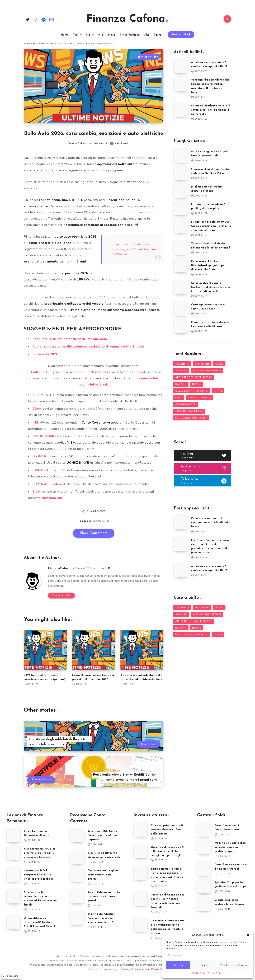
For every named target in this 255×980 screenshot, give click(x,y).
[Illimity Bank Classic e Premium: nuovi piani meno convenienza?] (77, 918)
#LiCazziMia (182, 364)
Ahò (147, 35)
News (112, 35)
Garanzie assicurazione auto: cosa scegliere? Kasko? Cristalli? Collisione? (134, 249)
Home (65, 35)
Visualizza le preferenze (234, 965)
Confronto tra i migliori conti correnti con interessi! (103, 875)
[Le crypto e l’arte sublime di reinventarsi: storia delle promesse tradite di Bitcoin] (140, 925)
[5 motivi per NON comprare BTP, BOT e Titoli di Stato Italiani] (13, 875)
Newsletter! (181, 34)
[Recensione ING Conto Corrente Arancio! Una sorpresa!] (77, 835)
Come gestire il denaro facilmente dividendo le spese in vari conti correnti (211, 287)
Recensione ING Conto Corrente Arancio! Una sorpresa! (102, 835)
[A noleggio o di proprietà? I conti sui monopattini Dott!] (181, 66)
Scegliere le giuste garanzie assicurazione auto (70, 339)
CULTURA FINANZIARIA (189, 411)
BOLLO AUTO (101, 521)
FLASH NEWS (41, 44)
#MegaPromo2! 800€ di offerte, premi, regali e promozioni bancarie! (39, 853)
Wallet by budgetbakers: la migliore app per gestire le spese (231, 847)
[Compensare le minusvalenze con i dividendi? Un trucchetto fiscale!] (13, 897)
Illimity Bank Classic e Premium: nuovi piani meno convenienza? (102, 918)
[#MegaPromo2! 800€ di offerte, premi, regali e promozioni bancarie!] (13, 853)
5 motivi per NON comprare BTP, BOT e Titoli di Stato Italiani (38, 875)
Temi (76, 35)
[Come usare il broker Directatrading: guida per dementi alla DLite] (181, 265)
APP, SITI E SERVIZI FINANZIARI (194, 377)
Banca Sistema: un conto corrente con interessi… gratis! (104, 897)
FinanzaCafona (59, 568)
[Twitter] (27, 19)
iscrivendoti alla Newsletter (87, 372)
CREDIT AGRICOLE (47, 436)
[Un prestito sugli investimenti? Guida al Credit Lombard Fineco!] (13, 922)
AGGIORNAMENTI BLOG (207, 371)
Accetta (178, 965)
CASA (179, 398)
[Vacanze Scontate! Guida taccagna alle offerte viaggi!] (181, 248)
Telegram (53, 372)
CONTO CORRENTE (200, 398)
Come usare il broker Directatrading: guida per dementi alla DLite (208, 266)
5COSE (219, 364)
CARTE (218, 391)
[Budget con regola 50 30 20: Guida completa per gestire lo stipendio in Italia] (181, 226)
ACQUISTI (181, 371)
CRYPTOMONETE (185, 404)
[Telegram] (44, 19)
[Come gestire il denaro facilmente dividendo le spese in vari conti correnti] (181, 287)
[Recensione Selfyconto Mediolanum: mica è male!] (77, 857)
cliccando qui (52, 498)
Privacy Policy (215, 973)
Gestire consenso (11, 976)
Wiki (101, 35)
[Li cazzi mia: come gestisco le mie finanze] (204, 904)
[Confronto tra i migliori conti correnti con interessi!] (77, 875)
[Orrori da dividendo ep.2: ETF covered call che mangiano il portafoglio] (181, 110)
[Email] (52, 19)
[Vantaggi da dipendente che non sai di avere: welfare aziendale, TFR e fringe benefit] (181, 84)
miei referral (97, 385)
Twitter (36, 372)
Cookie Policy (199, 973)
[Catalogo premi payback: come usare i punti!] (181, 309)
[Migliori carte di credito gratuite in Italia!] (181, 191)
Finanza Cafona (127, 19)
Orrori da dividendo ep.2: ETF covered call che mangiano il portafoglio (211, 110)
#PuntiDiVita (202, 364)
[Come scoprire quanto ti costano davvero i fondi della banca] (181, 523)
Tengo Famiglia (130, 35)
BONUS (197, 384)
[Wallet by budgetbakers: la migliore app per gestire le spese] (204, 847)
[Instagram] (36, 19)
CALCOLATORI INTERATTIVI (192, 391)
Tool (89, 35)
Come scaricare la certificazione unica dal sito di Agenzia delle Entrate (88, 346)
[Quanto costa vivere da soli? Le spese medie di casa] (181, 326)
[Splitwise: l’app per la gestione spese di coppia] (204, 887)
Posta (158, 35)
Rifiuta (204, 965)
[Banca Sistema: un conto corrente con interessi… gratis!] (77, 897)
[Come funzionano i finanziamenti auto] (13, 835)
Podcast (139, 372)
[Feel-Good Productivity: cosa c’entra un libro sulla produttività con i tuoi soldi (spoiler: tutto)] (181, 544)
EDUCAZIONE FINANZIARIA (191, 418)
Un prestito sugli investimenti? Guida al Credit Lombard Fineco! (39, 922)
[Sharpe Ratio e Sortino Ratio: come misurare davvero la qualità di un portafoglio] (140, 873)
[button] (248, 935)
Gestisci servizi (175, 955)
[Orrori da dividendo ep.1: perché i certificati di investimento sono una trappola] (140, 899)
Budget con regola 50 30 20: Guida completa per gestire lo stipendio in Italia (211, 226)
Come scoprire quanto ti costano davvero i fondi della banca (211, 523)
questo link (149, 378)
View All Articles (61, 595)
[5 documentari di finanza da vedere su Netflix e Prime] (181, 173)
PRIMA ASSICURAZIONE (52, 484)
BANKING (181, 384)
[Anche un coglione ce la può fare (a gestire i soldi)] (181, 156)
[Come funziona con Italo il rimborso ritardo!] (204, 869)
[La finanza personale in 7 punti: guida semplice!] (181, 208)
